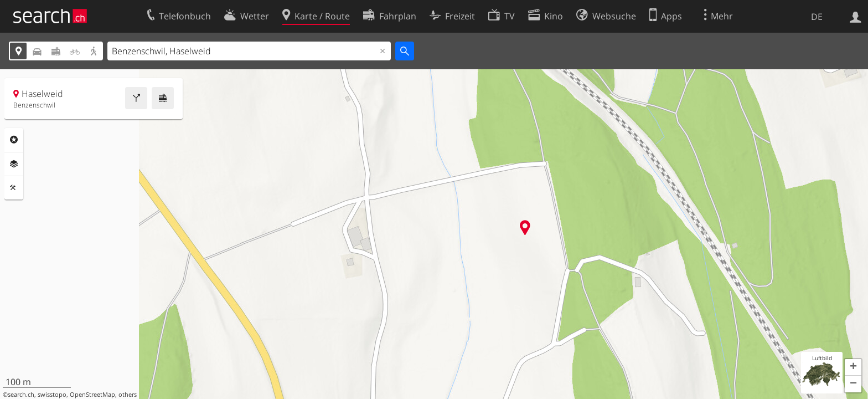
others (128, 395)
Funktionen (14, 188)
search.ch (21, 395)
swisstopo (52, 395)
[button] (853, 367)
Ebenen (14, 164)
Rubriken (14, 140)
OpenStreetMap (92, 395)
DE (817, 17)
